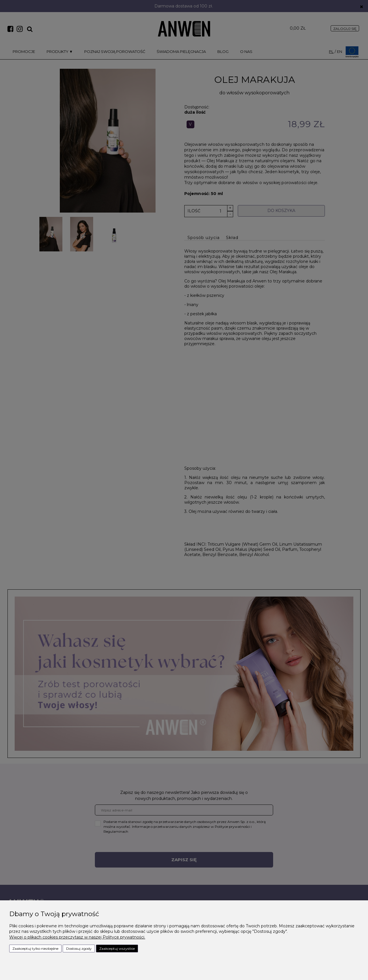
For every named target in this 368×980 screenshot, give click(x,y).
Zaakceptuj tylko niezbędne (35, 949)
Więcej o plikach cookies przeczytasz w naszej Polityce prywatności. (77, 937)
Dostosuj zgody (79, 949)
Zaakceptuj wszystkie (117, 949)
